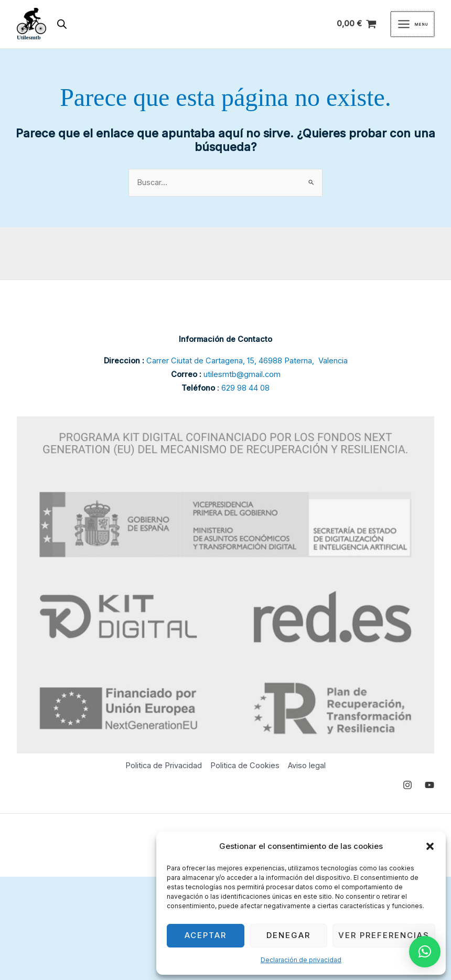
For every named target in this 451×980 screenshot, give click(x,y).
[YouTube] (429, 785)
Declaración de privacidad (301, 960)
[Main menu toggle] (412, 24)
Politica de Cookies (245, 766)
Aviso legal (307, 766)
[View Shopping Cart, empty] (357, 24)
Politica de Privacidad (164, 766)
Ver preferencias (384, 935)
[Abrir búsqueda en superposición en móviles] (62, 24)
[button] (430, 846)
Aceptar (206, 935)
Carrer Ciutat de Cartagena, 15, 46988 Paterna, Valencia (247, 361)
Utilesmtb (29, 37)
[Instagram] (407, 785)
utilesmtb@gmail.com (242, 374)
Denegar (288, 935)
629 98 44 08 (245, 388)
